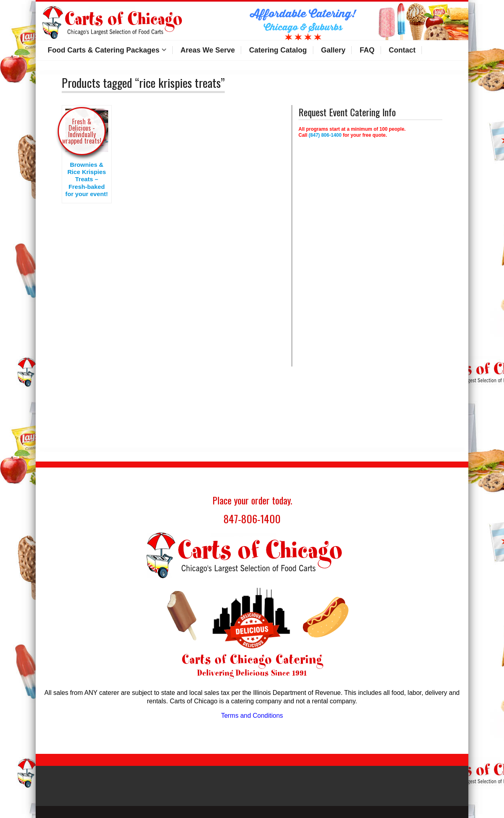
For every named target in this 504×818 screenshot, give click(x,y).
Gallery (333, 50)
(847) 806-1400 (325, 135)
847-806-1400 (252, 519)
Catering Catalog (278, 50)
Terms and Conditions (252, 716)
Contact (402, 50)
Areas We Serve (208, 50)
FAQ (367, 50)
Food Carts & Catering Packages (104, 50)
